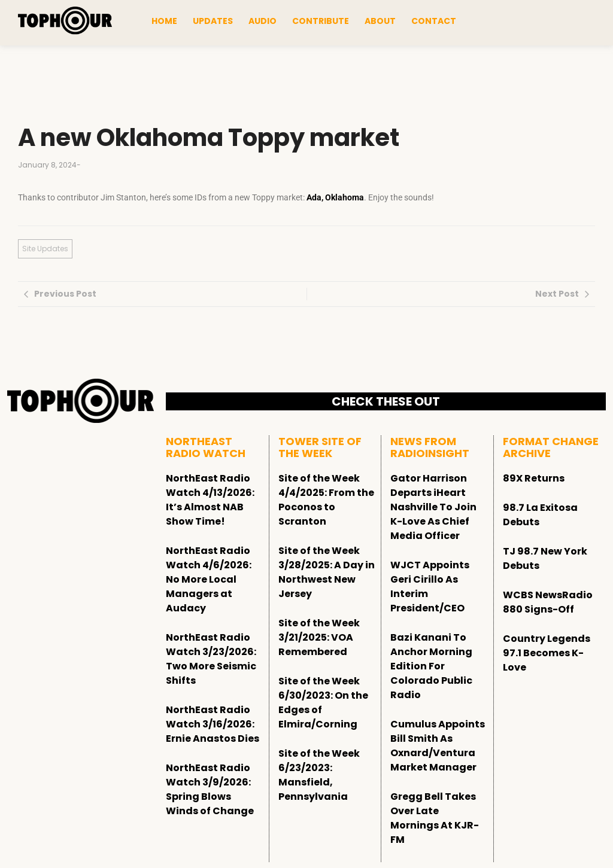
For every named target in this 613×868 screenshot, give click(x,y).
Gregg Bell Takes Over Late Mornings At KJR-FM (435, 818)
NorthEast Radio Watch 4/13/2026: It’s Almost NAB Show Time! (210, 500)
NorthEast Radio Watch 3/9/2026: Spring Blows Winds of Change (210, 789)
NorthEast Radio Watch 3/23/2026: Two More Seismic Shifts (211, 659)
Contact (434, 21)
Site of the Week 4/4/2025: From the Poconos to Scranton (326, 500)
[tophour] (65, 21)
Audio (263, 21)
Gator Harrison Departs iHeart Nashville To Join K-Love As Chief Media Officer (433, 507)
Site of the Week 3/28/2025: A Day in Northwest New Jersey (327, 572)
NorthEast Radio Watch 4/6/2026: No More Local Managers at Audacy (209, 579)
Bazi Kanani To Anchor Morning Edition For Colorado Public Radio (431, 666)
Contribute (321, 21)
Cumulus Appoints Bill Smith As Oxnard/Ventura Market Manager (438, 746)
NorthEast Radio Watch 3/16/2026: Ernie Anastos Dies (213, 724)
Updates (213, 21)
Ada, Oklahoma (335, 197)
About (380, 21)
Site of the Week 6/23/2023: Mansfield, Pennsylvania (319, 775)
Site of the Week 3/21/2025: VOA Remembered (319, 637)
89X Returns (534, 478)
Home (164, 21)
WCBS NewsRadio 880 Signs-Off (548, 602)
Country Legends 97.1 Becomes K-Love (547, 653)
